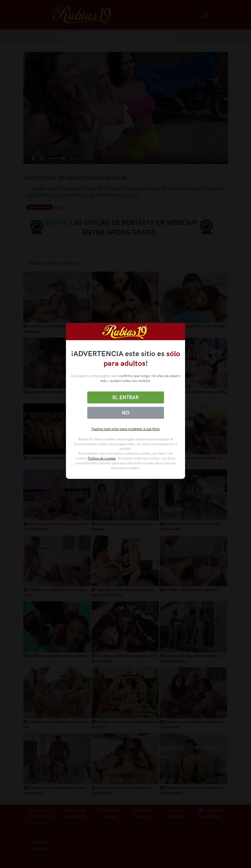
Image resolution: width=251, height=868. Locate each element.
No (126, 413)
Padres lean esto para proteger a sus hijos (126, 429)
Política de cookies (102, 458)
